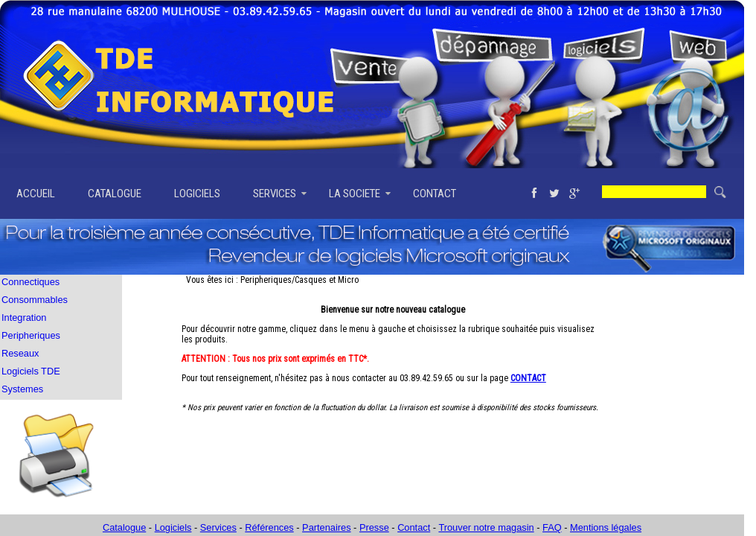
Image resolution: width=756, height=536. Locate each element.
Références (269, 527)
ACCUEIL (36, 194)
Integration (24, 318)
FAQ (552, 527)
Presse (374, 527)
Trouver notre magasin (486, 527)
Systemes (22, 389)
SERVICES (275, 194)
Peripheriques (31, 335)
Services (218, 527)
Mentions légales (606, 527)
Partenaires (326, 527)
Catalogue (124, 527)
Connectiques (31, 282)
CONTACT (435, 194)
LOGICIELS (197, 194)
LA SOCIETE (355, 194)
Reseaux (20, 353)
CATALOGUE (115, 194)
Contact (414, 527)
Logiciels (173, 527)
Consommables (35, 300)
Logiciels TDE (31, 371)
